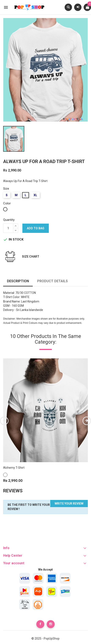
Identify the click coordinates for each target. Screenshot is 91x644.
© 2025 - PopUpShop (45, 639)
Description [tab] (18, 281)
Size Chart (31, 257)
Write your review (69, 504)
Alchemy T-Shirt (14, 468)
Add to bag (36, 228)
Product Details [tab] (52, 281)
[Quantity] (8, 228)
